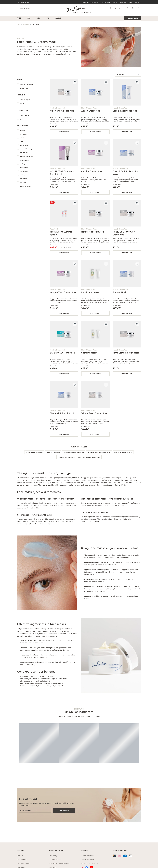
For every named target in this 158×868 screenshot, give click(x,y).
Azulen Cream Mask (91, 111)
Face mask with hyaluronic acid (99, 452)
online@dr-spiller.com (89, 860)
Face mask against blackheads (89, 457)
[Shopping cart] (139, 8)
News (115, 2)
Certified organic (25, 100)
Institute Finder (25, 8)
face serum (134, 562)
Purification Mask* (91, 292)
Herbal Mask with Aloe (93, 232)
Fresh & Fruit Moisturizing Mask (126, 173)
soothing (22, 164)
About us (85, 2)
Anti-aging (23, 130)
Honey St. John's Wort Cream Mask (124, 233)
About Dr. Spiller (56, 851)
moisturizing (23, 134)
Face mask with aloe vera (123, 452)
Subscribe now (64, 811)
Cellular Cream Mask (92, 171)
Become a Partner (126, 2)
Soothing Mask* (89, 353)
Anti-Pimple (23, 138)
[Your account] (134, 8)
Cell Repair (23, 175)
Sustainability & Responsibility (60, 863)
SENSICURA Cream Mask (62, 353)
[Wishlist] (128, 8)
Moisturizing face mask (34, 452)
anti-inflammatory (25, 186)
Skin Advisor (133, 18)
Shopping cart (64, 132)
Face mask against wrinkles (74, 452)
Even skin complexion (26, 156)
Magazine (95, 2)
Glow (21, 141)
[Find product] (118, 8)
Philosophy (53, 856)
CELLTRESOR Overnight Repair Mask (62, 173)
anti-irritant (23, 179)
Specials (22, 119)
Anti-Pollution (24, 145)
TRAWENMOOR (24, 88)
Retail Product (24, 115)
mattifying (23, 182)
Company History (55, 860)
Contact (20, 856)
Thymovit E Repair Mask (62, 413)
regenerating (24, 171)
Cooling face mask (53, 452)
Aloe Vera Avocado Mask (63, 111)
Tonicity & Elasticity (26, 149)
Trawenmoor (106, 2)
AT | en (138, 2)
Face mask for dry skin (66, 457)
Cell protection (24, 160)
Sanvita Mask (120, 292)
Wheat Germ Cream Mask (94, 413)
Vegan (22, 103)
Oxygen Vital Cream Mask (63, 292)
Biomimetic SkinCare (26, 84)
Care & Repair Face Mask (125, 111)
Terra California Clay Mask (126, 353)
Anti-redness (24, 153)
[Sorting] (128, 74)
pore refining (24, 168)
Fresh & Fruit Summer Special (61, 233)
